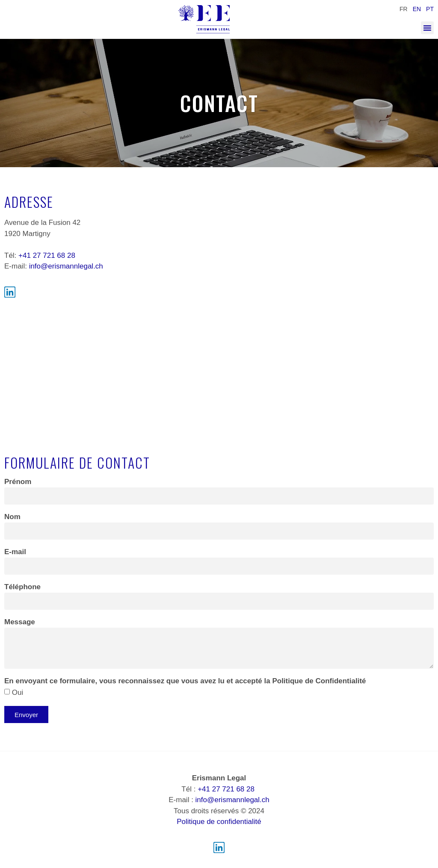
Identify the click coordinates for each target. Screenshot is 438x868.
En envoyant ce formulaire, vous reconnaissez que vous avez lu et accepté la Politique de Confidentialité (185, 681)
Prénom (18, 482)
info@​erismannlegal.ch (66, 266)
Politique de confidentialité (219, 822)
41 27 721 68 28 (49, 255)
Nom (12, 517)
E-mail (15, 552)
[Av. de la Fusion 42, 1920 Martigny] (219, 370)
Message (20, 622)
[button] (427, 28)
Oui (18, 692)
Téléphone (22, 587)
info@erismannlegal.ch (232, 800)
